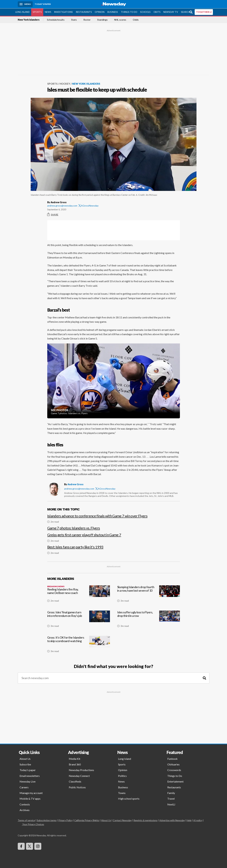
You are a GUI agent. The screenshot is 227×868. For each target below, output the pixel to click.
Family (171, 793)
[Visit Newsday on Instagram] (38, 846)
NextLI (171, 804)
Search (185, 12)
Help (189, 820)
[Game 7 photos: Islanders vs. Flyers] (114, 526)
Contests (25, 804)
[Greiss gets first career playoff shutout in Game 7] (114, 536)
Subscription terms (47, 820)
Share (53, 214)
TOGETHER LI (204, 12)
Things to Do (129, 12)
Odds (136, 20)
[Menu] (25, 4)
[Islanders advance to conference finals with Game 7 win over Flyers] (114, 517)
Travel (171, 798)
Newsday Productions (81, 770)
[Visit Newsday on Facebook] (21, 846)
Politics (122, 776)
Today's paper (28, 770)
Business (113, 12)
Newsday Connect (79, 776)
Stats (74, 20)
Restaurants (84, 12)
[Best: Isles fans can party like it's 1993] (114, 548)
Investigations (63, 12)
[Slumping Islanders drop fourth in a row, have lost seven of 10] (149, 595)
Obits (157, 12)
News (48, 12)
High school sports (129, 798)
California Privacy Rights (87, 820)
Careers (24, 787)
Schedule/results (56, 20)
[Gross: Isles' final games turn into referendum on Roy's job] (79, 620)
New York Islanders (29, 20)
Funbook (172, 759)
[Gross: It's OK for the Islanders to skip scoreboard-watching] (79, 645)
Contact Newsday (122, 820)
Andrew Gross (75, 484)
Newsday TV (171, 12)
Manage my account (31, 793)
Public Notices (77, 787)
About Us (25, 759)
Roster (87, 20)
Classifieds (75, 781)
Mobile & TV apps (30, 798)
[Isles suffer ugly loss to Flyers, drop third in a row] (149, 620)
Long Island (23, 12)
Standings (102, 20)
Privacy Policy (65, 820)
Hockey (65, 83)
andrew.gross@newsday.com (62, 205)
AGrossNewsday (88, 205)
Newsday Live (28, 781)
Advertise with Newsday (172, 820)
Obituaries (173, 764)
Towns (122, 793)
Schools (145, 12)
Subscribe (25, 764)
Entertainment (175, 781)
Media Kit (75, 759)
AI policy (198, 820)
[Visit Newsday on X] (30, 846)
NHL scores (120, 20)
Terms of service (26, 820)
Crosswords (174, 770)
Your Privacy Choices (33, 824)
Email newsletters (30, 776)
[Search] (204, 678)
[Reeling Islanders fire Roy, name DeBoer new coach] (79, 595)
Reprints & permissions (146, 820)
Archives (25, 810)
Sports (37, 12)
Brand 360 (75, 764)
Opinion (100, 12)
